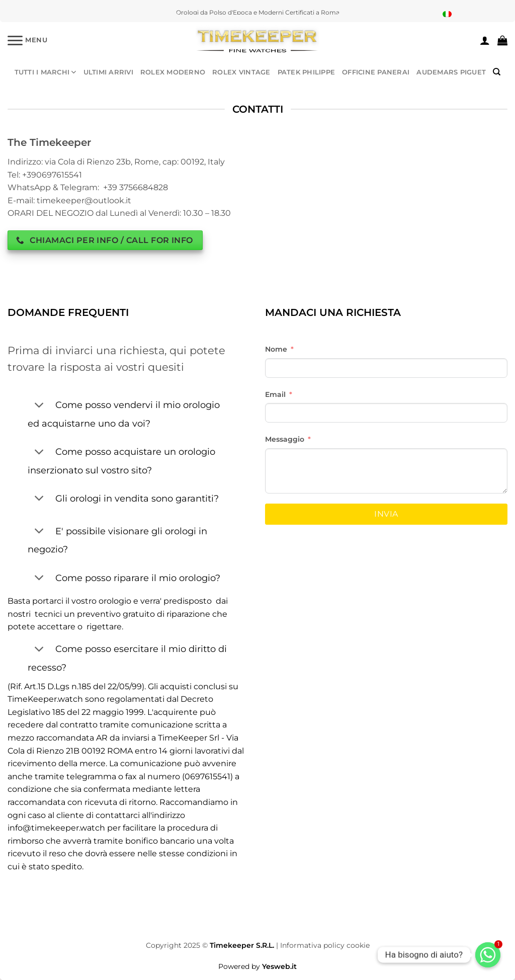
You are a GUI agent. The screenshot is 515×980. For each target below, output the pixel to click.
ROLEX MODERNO (173, 72)
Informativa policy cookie (325, 945)
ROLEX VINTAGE (241, 72)
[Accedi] (485, 40)
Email (275, 394)
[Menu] (28, 40)
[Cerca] (497, 72)
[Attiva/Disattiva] (39, 406)
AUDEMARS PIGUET (451, 72)
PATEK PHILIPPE (307, 72)
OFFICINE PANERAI (376, 72)
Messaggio (285, 439)
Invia (386, 514)
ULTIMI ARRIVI (108, 72)
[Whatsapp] (488, 955)
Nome (276, 349)
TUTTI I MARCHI (46, 72)
